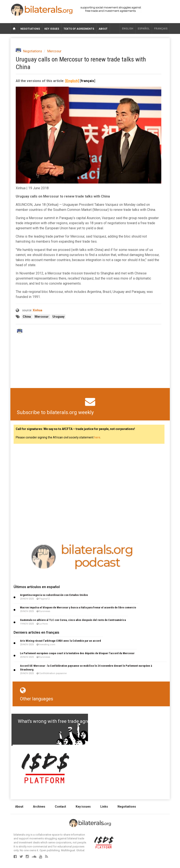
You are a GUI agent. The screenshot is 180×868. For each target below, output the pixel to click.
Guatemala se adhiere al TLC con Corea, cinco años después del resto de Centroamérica (73, 620)
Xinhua (38, 310)
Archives (39, 807)
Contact (60, 807)
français (161, 29)
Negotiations (30, 29)
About (103, 29)
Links (104, 807)
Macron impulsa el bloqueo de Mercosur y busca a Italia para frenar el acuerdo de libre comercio (78, 607)
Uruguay (58, 317)
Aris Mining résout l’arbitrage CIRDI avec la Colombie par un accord (60, 641)
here (97, 437)
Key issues (52, 29)
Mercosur (54, 51)
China (27, 317)
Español (144, 29)
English (128, 29)
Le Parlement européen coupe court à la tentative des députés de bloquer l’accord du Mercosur (77, 653)
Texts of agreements (79, 29)
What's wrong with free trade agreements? (63, 721)
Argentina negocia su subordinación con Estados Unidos (54, 595)
